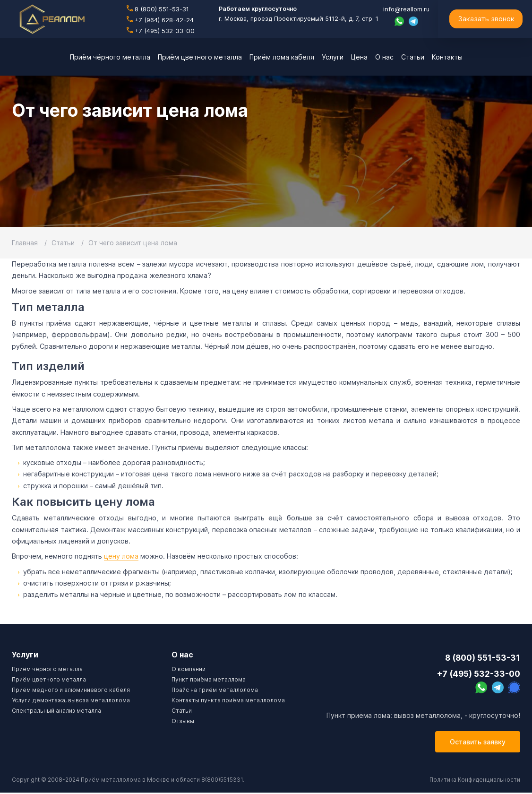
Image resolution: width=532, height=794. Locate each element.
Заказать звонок (486, 19)
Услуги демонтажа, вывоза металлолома (71, 700)
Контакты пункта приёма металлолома (228, 700)
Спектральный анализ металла (56, 711)
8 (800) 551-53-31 (158, 9)
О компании (189, 669)
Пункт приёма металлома (209, 679)
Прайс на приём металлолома (215, 690)
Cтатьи (182, 711)
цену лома (121, 556)
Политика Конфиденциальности (474, 781)
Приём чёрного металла (47, 669)
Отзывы (183, 721)
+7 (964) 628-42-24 (161, 20)
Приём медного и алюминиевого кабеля (71, 690)
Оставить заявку (478, 743)
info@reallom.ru (405, 9)
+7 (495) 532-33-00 (161, 31)
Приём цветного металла (49, 679)
